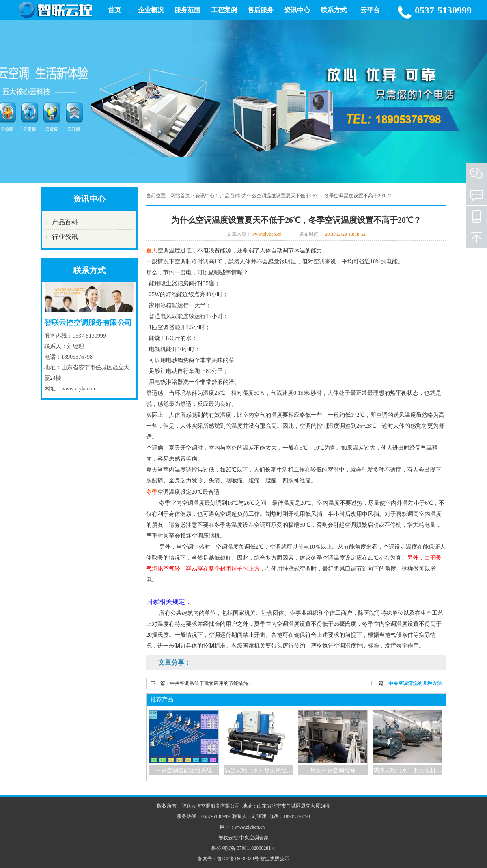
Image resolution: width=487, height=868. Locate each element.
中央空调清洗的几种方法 (415, 683)
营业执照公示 (275, 859)
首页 (114, 10)
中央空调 (249, 838)
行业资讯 (65, 237)
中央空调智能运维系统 (184, 770)
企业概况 (151, 10)
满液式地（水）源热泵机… (407, 770)
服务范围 (187, 10)
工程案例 (224, 10)
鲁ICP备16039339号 (238, 859)
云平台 (370, 10)
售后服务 (261, 10)
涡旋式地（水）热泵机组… (259, 770)
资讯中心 (297, 10)
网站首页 (180, 196)
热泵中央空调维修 (333, 770)
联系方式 (334, 10)
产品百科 (65, 222)
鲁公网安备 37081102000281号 (244, 848)
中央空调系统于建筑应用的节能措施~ (210, 683)
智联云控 (228, 838)
